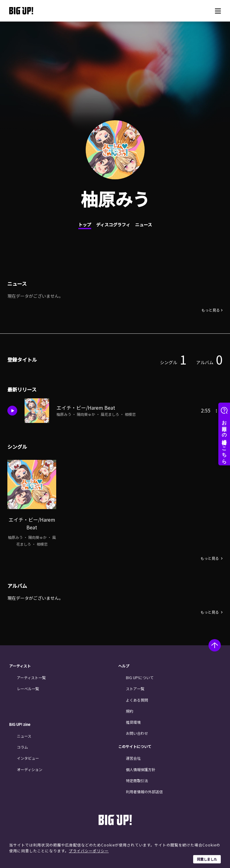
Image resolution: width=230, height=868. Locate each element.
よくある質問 (137, 698)
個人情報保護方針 (141, 768)
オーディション (30, 768)
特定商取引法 (137, 779)
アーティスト (20, 664)
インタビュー (28, 757)
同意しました (207, 859)
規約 (130, 709)
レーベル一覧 (28, 687)
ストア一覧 (135, 687)
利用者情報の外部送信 (144, 790)
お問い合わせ (137, 732)
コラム (22, 745)
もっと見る (211, 310)
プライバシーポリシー (89, 851)
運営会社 (133, 757)
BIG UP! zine (20, 723)
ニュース (144, 225)
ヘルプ (124, 664)
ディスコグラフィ (113, 225)
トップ (85, 225)
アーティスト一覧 (31, 676)
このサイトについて (135, 745)
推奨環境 (133, 721)
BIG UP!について (140, 676)
